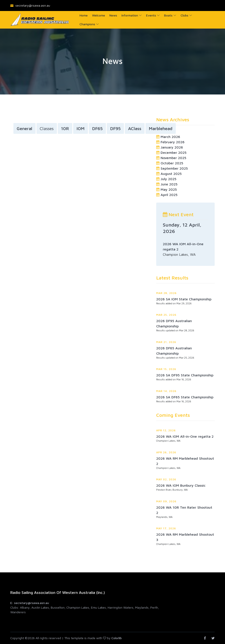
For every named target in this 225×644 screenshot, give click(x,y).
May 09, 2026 (166, 501)
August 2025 (171, 174)
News (113, 15)
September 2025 (174, 168)
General (24, 129)
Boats (168, 15)
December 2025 (174, 152)
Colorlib (117, 638)
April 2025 (169, 195)
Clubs (184, 15)
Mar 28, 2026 (166, 293)
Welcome (99, 15)
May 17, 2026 (166, 528)
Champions (87, 24)
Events (151, 15)
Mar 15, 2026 (166, 369)
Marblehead (161, 129)
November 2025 (173, 158)
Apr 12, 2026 (166, 430)
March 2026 (170, 137)
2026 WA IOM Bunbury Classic (181, 485)
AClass (135, 129)
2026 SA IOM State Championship (184, 299)
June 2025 (169, 184)
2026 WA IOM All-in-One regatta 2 (185, 436)
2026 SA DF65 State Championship (185, 397)
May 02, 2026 (166, 479)
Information (130, 15)
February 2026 (173, 142)
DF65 (97, 129)
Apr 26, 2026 (166, 452)
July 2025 (169, 179)
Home (84, 15)
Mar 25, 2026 (166, 315)
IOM (81, 129)
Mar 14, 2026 (166, 391)
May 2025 (169, 189)
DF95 (115, 129)
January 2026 (172, 147)
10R (65, 129)
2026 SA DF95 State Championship (185, 375)
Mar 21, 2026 (166, 342)
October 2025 (172, 163)
